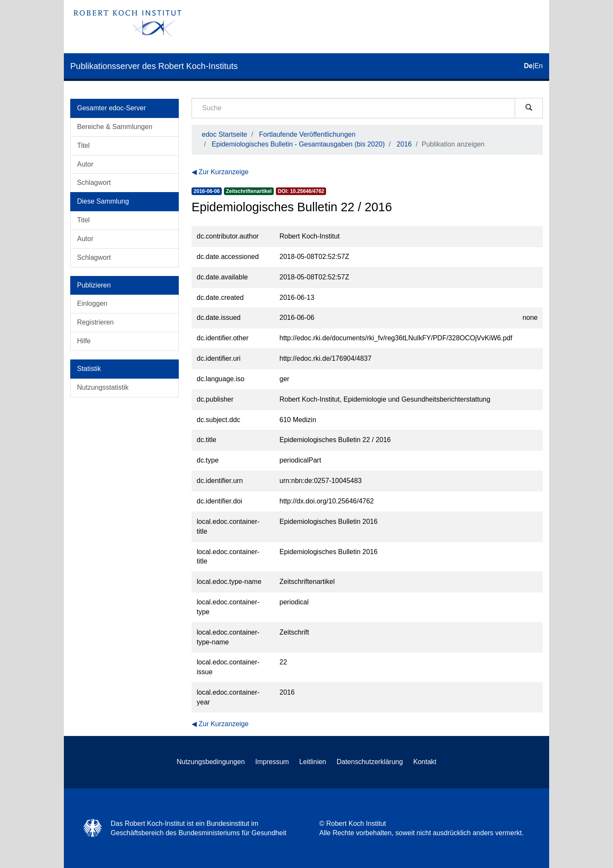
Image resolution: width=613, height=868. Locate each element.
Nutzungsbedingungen (211, 762)
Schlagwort (94, 183)
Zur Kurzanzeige (223, 172)
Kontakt (425, 762)
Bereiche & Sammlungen (115, 127)
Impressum (272, 762)
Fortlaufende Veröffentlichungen (308, 134)
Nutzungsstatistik (103, 387)
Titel (83, 145)
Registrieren (95, 322)
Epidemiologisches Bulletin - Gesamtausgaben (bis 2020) (298, 144)
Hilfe (84, 341)
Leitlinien (313, 762)
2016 (404, 144)
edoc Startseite (225, 134)
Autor (85, 164)
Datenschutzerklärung (370, 762)
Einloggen (92, 303)
